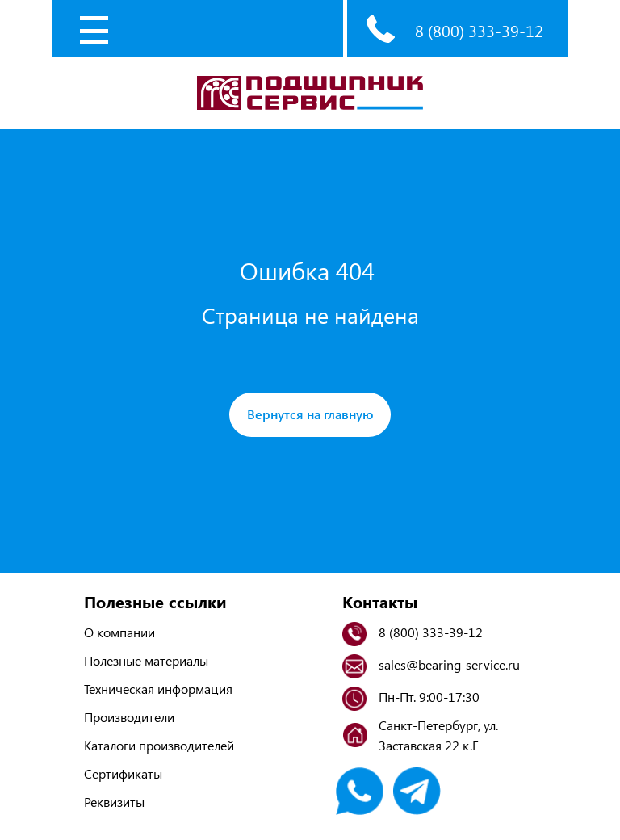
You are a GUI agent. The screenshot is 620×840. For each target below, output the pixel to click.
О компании (119, 632)
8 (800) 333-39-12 (479, 30)
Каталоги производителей (159, 745)
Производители (129, 717)
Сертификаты (123, 773)
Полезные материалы (146, 660)
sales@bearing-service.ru (449, 664)
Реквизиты (114, 802)
